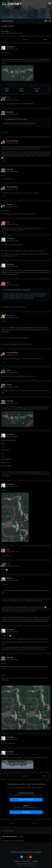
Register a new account (26, 800)
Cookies (35, 861)
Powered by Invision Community (26, 865)
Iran (8, 222)
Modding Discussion (16, 33)
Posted (12, 49)
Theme (17, 861)
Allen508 (10, 112)
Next (46, 40)
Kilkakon (10, 578)
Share (13, 823)
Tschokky (6, 31)
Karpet (9, 385)
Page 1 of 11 (26, 40)
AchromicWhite (12, 141)
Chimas (9, 205)
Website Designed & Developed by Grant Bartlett (26, 852)
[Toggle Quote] (4, 119)
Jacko (9, 370)
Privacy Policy (26, 861)
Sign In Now (26, 812)
